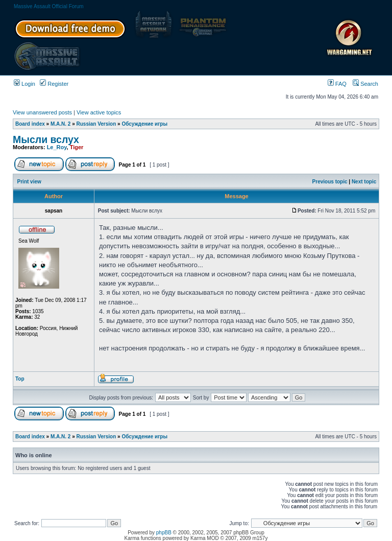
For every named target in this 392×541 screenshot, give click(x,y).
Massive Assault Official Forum (49, 6)
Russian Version (96, 124)
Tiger (77, 147)
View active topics (99, 112)
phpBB (164, 533)
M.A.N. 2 (60, 124)
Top (20, 379)
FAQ (337, 84)
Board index (30, 124)
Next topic (364, 182)
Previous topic (330, 182)
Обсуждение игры (144, 124)
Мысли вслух (46, 139)
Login (24, 84)
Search (365, 84)
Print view (29, 182)
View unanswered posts (42, 112)
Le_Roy (57, 147)
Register (54, 84)
